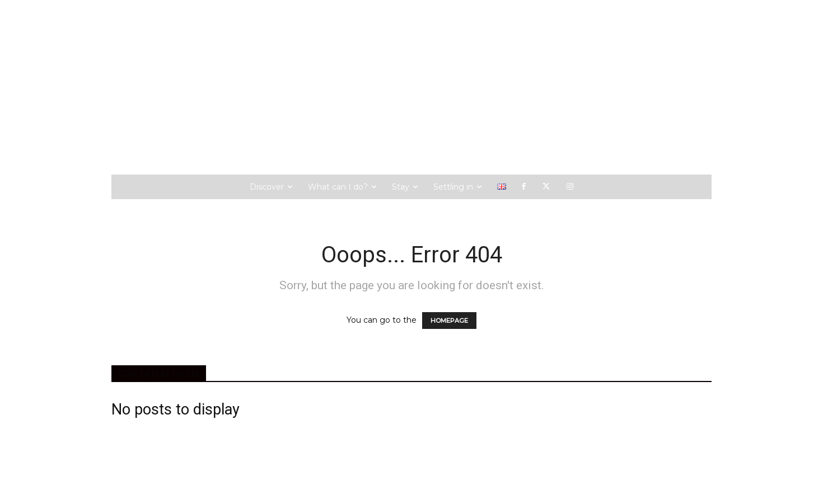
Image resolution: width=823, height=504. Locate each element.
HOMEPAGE (449, 321)
